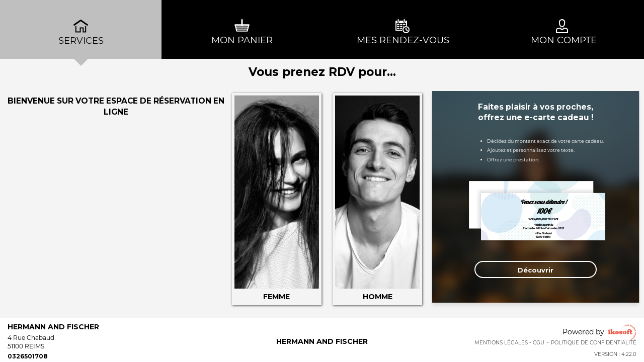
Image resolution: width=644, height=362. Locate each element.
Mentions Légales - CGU (509, 343)
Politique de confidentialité (594, 343)
